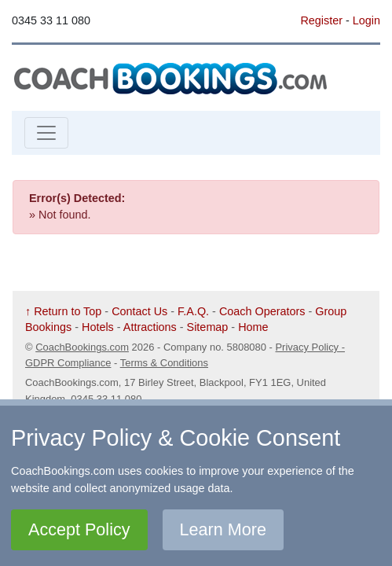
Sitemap (208, 327)
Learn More (223, 529)
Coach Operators (262, 311)
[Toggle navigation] (46, 133)
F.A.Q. (193, 311)
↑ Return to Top (63, 311)
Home (253, 327)
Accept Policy (79, 529)
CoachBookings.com (82, 347)
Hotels (98, 327)
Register (321, 20)
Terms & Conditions (164, 363)
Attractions (150, 327)
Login (366, 20)
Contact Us (139, 311)
